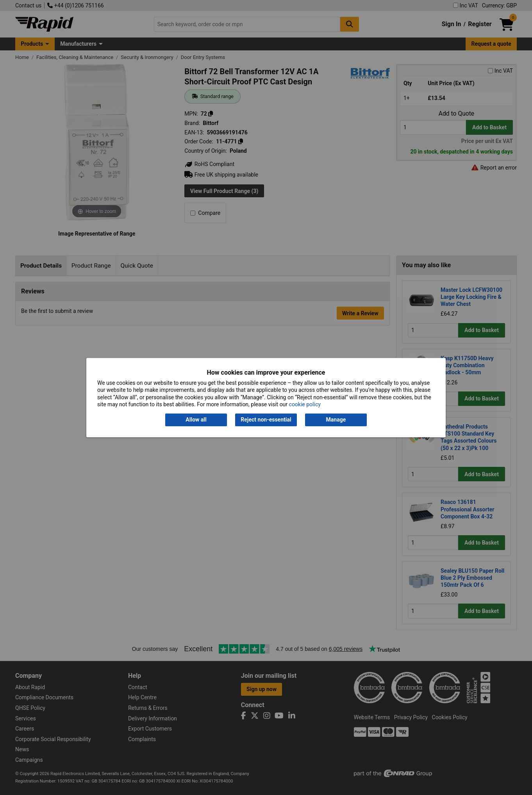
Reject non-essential (266, 420)
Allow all (196, 420)
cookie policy (305, 404)
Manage (336, 420)
